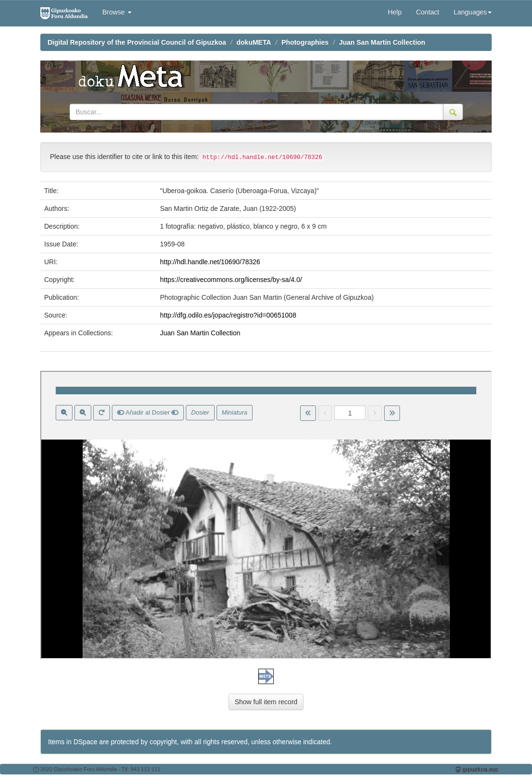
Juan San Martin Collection (382, 42)
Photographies (305, 42)
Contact (427, 12)
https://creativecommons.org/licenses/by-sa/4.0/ (231, 280)
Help (395, 12)
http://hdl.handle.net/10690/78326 (210, 262)
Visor (266, 515)
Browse (117, 12)
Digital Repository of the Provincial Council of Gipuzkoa (137, 42)
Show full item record (266, 702)
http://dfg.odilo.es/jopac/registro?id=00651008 (228, 315)
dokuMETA (254, 42)
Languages (473, 12)
